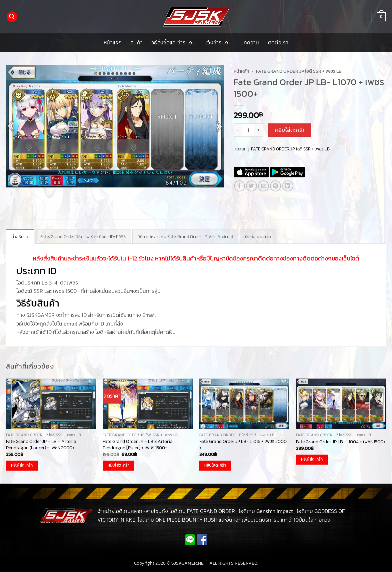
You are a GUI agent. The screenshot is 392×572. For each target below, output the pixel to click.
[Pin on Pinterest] (275, 186)
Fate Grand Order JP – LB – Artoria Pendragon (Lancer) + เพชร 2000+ (41, 444)
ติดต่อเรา (278, 42)
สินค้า (136, 42)
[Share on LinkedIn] (288, 186)
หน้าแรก (113, 42)
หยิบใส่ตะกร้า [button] (22, 465)
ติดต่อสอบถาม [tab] (258, 237)
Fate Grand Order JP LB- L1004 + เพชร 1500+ (341, 442)
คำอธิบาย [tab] (20, 237)
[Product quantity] (248, 130)
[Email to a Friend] (263, 186)
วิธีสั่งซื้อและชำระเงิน (173, 42)
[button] (12, 17)
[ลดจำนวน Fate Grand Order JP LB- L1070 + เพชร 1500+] (238, 130)
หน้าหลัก (241, 71)
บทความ (250, 42)
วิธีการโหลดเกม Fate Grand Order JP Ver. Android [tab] (185, 237)
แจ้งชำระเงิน (218, 42)
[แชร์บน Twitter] (251, 186)
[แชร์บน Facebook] (239, 186)
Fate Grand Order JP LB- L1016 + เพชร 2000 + (243, 444)
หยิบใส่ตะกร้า (290, 130)
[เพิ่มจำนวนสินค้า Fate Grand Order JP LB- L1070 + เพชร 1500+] (259, 130)
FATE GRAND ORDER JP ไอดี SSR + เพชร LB (299, 71)
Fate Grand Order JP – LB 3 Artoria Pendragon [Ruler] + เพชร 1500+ (138, 444)
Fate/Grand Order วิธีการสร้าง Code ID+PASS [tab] (83, 237)
